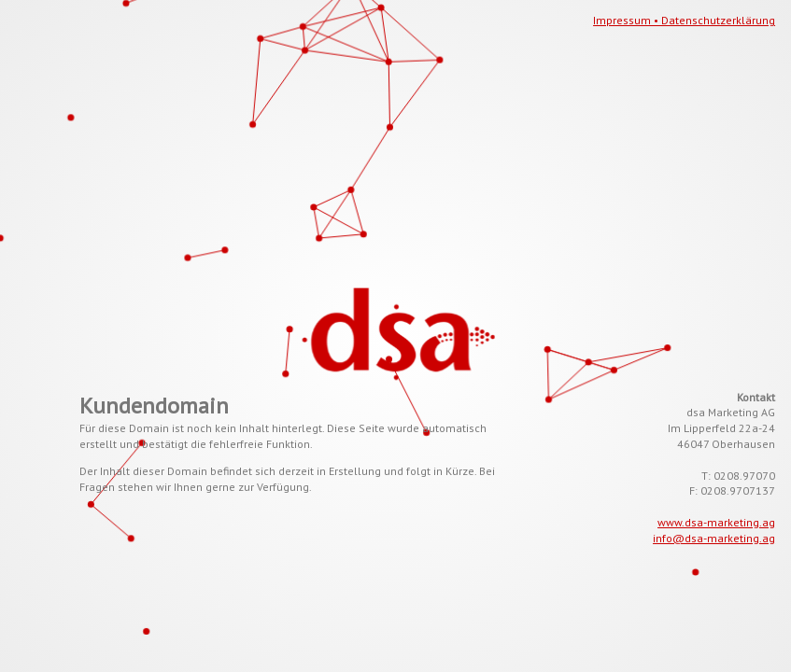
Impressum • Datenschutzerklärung (684, 20)
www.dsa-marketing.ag (716, 522)
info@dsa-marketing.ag (714, 538)
